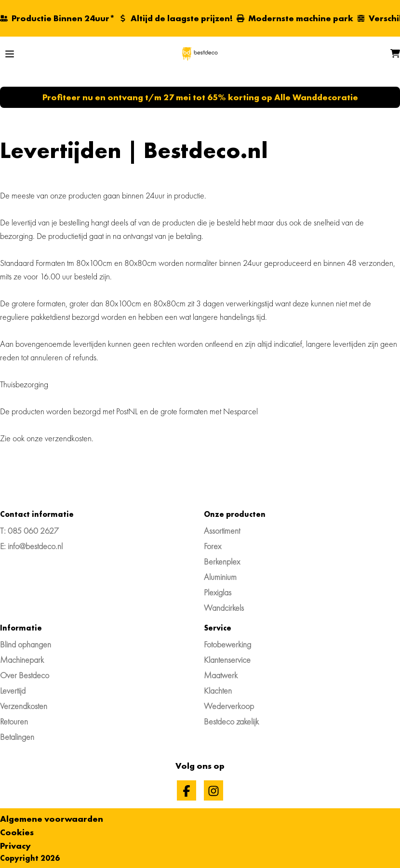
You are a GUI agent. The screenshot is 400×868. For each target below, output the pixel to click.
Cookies (17, 832)
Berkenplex (222, 561)
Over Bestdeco (25, 675)
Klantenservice (227, 660)
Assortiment (222, 531)
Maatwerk (221, 675)
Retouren (14, 721)
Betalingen (17, 737)
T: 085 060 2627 (29, 531)
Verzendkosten (24, 706)
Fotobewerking (227, 644)
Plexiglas (218, 592)
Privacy (15, 846)
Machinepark (22, 660)
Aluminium (220, 577)
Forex (213, 546)
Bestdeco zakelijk (231, 721)
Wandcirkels (224, 608)
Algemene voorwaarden (52, 819)
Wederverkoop (229, 706)
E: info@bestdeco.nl (31, 546)
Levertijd (13, 690)
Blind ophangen (26, 644)
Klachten (218, 690)
